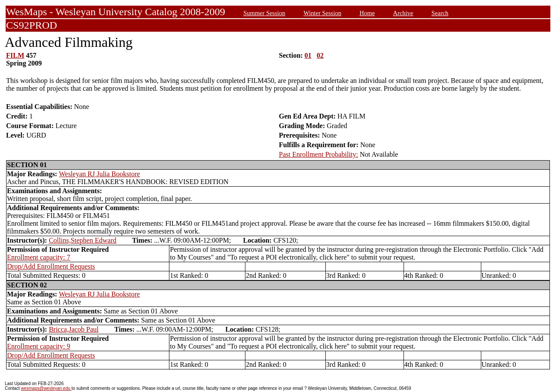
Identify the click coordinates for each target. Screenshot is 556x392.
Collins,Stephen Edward (83, 240)
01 (308, 55)
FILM (15, 55)
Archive (403, 13)
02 (320, 55)
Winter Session (323, 13)
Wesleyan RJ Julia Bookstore (100, 174)
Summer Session (264, 13)
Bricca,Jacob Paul (74, 329)
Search (440, 13)
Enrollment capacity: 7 (39, 257)
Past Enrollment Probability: (318, 154)
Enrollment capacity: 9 (39, 346)
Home (367, 13)
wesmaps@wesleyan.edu (46, 388)
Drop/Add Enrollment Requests (51, 266)
